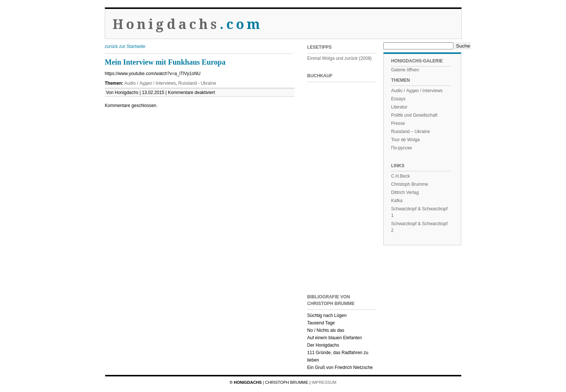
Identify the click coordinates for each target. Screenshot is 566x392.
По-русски (401, 148)
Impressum (324, 382)
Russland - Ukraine (197, 83)
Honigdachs (188, 24)
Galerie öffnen (405, 70)
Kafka (397, 201)
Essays (398, 99)
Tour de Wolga (405, 140)
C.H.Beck (401, 176)
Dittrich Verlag (405, 192)
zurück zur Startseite (125, 46)
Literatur (399, 107)
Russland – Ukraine (411, 132)
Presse (398, 123)
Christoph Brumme (410, 184)
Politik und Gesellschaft (414, 115)
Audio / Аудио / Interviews (150, 83)
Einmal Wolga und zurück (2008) (339, 58)
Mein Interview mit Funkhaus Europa (165, 62)
